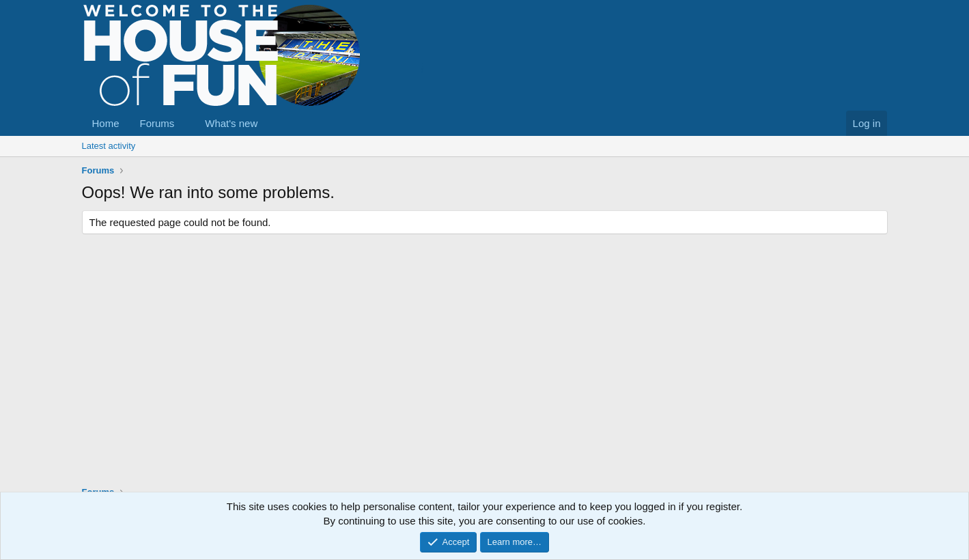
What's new (231, 123)
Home (106, 123)
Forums (157, 123)
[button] (185, 123)
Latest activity (109, 146)
